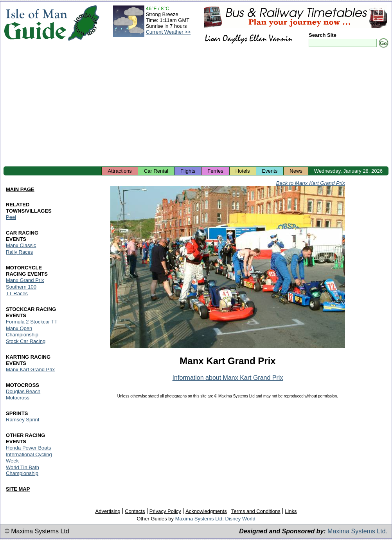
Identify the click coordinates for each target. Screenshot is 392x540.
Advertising (108, 511)
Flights (188, 171)
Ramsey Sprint (22, 420)
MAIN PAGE (20, 189)
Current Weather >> (168, 32)
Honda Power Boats (29, 448)
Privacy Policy (165, 511)
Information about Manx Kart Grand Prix (228, 378)
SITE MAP (18, 489)
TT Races (17, 293)
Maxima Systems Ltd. (357, 531)
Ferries (215, 171)
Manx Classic (21, 245)
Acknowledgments (206, 511)
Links (291, 511)
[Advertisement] (196, 108)
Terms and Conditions (256, 511)
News (296, 171)
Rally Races (19, 252)
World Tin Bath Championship (22, 470)
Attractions (120, 171)
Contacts (135, 511)
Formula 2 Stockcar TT (32, 322)
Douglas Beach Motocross (23, 395)
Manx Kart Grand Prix (30, 369)
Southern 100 (21, 287)
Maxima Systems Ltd (199, 519)
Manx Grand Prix (25, 280)
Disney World (240, 519)
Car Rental (156, 171)
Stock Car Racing (26, 341)
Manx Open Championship (22, 331)
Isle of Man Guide (35, 23)
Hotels (243, 171)
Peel (11, 217)
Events (270, 171)
